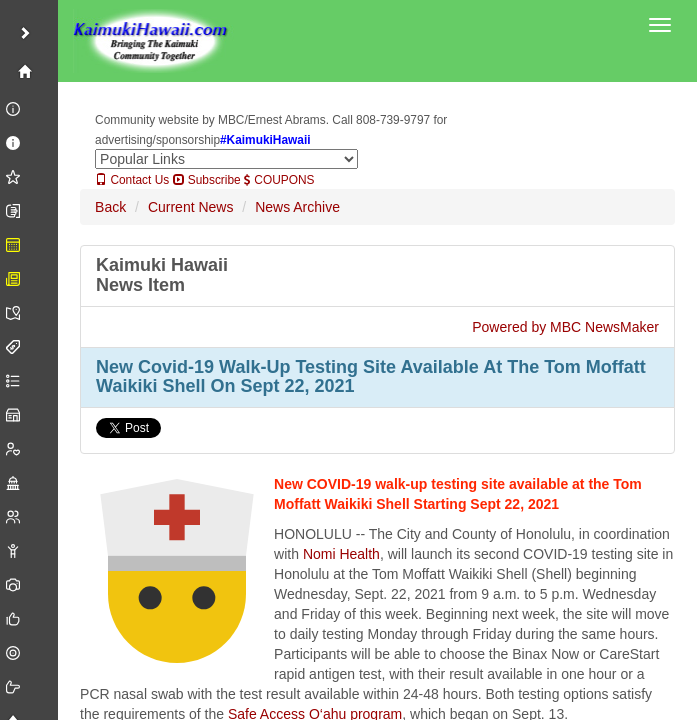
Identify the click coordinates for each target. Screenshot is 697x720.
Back (110, 207)
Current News (191, 207)
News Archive (297, 207)
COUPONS (279, 180)
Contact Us (132, 180)
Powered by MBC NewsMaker (565, 327)
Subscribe (207, 180)
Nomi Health (341, 554)
